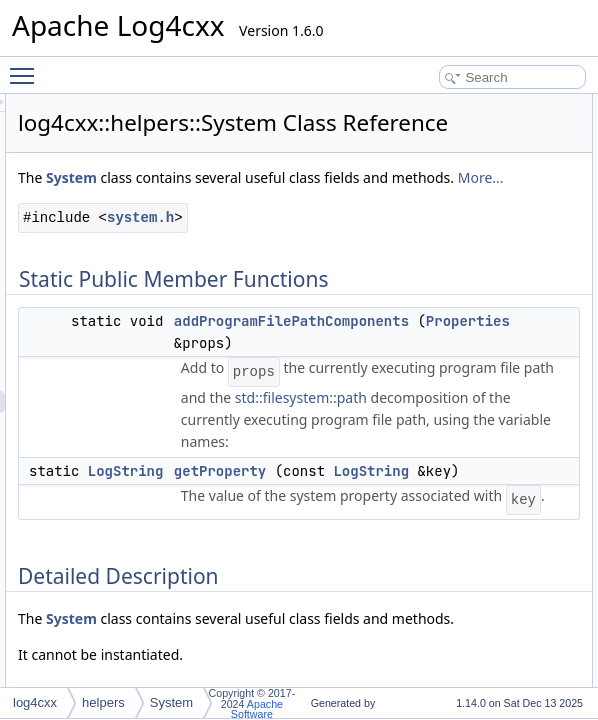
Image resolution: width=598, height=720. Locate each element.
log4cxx (35, 702)
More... (291, 249)
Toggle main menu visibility (27, 67)
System (321, 205)
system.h (390, 289)
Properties (474, 415)
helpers (103, 702)
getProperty (470, 587)
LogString (376, 587)
